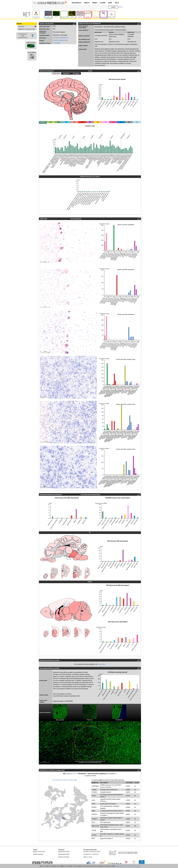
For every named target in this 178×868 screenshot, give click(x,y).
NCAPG (94, 835)
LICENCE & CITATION (91, 854)
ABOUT (87, 3)
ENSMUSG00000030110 (61, 38)
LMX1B (94, 830)
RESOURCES (77, 3)
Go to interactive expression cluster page (64, 780)
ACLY (93, 822)
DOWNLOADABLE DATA (92, 852)
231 (85, 776)
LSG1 (93, 800)
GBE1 (94, 811)
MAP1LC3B (95, 826)
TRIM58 (94, 790)
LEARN (103, 3)
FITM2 (94, 796)
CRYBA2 (94, 792)
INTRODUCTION (64, 852)
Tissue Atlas (101, 664)
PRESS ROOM (38, 854)
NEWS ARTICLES (39, 852)
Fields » (121, 7)
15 (92, 780)
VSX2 (93, 804)
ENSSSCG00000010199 (61, 40)
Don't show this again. (134, 866)
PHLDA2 (94, 814)
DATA (110, 3)
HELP (117, 3)
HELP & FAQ (88, 857)
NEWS (95, 3)
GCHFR (94, 807)
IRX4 (93, 839)
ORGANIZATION (64, 854)
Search (113, 7)
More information (121, 866)
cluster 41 (75, 774)
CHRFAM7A (95, 786)
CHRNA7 (95, 819)
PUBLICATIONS (64, 857)
